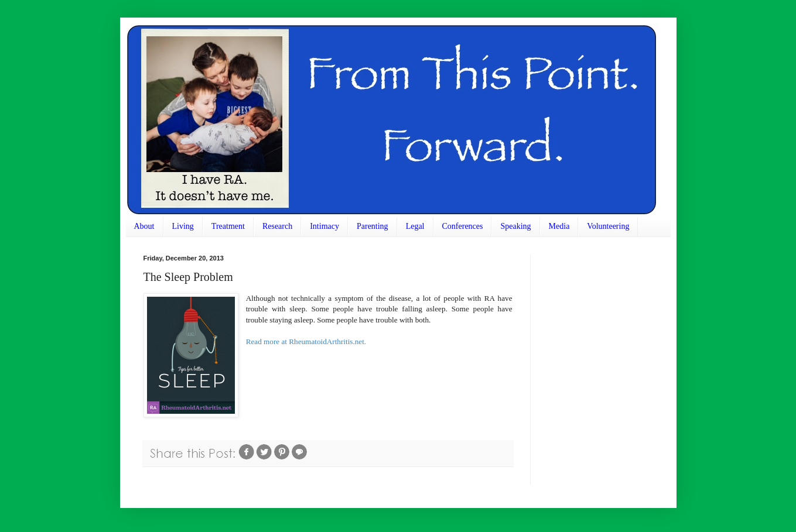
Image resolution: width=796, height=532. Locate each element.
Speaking (515, 226)
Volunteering (608, 226)
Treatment (228, 226)
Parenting (373, 226)
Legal (415, 226)
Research (277, 226)
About (144, 226)
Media (559, 226)
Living (183, 226)
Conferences (463, 226)
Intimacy (324, 226)
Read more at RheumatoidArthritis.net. (306, 341)
